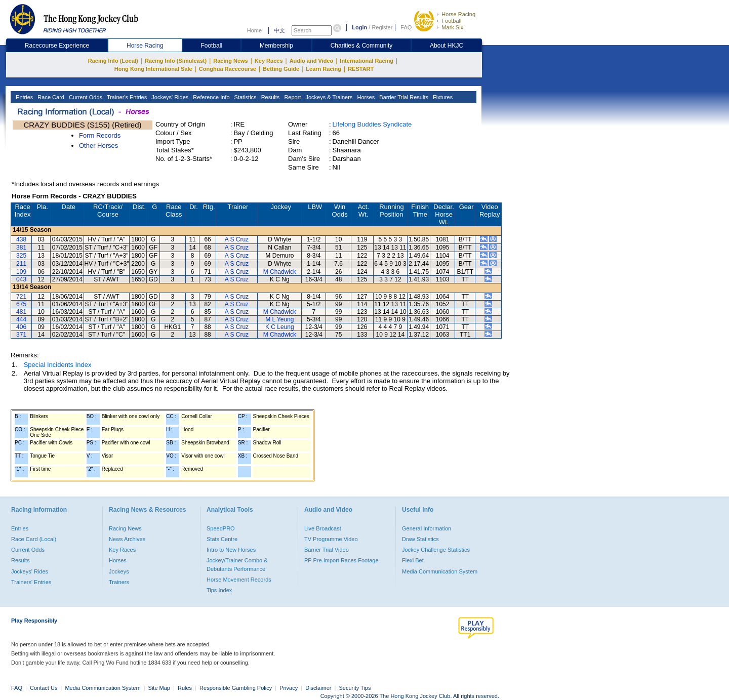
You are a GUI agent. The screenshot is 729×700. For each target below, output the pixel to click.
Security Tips (355, 688)
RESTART (361, 69)
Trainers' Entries (31, 582)
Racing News (230, 61)
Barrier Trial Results (403, 97)
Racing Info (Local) (113, 61)
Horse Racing (458, 14)
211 (21, 264)
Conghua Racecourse (228, 69)
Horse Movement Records (239, 580)
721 (21, 297)
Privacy (289, 688)
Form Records (100, 135)
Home (254, 30)
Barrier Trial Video (327, 550)
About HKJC (447, 46)
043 (21, 279)
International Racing (367, 61)
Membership (276, 46)
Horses (365, 97)
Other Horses (98, 146)
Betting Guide (281, 69)
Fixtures (442, 97)
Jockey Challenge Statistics (436, 550)
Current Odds (85, 97)
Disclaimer (318, 688)
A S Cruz (237, 239)
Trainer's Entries (126, 97)
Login (359, 27)
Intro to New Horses (231, 550)
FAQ (406, 27)
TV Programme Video (331, 539)
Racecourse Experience (57, 46)
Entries (24, 97)
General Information (427, 528)
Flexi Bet (413, 560)
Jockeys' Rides (169, 97)
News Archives (127, 539)
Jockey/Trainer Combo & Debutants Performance (237, 564)
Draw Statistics (420, 539)
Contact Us (44, 688)
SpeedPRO (221, 528)
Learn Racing (323, 69)
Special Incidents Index (58, 365)
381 (21, 248)
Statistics (245, 97)
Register (382, 27)
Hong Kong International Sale (153, 69)
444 (21, 319)
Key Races (269, 61)
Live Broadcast (323, 528)
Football (451, 21)
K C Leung (280, 327)
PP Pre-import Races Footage (341, 560)
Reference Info (210, 97)
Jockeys (119, 571)
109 (21, 272)
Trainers (119, 582)
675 (21, 304)
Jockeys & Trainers (328, 97)
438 (21, 239)
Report (292, 97)
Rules (186, 688)
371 (21, 335)
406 (21, 327)
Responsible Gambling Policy (236, 688)
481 (21, 312)
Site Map (159, 688)
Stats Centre (222, 539)
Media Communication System (440, 571)
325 (21, 256)
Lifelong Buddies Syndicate (372, 124)
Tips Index (219, 590)
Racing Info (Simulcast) (176, 61)
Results (270, 97)
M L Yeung (279, 319)
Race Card (50, 97)
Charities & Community (362, 46)
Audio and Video (312, 61)
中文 (279, 30)
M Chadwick (280, 272)
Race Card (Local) (34, 539)
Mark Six (452, 27)
